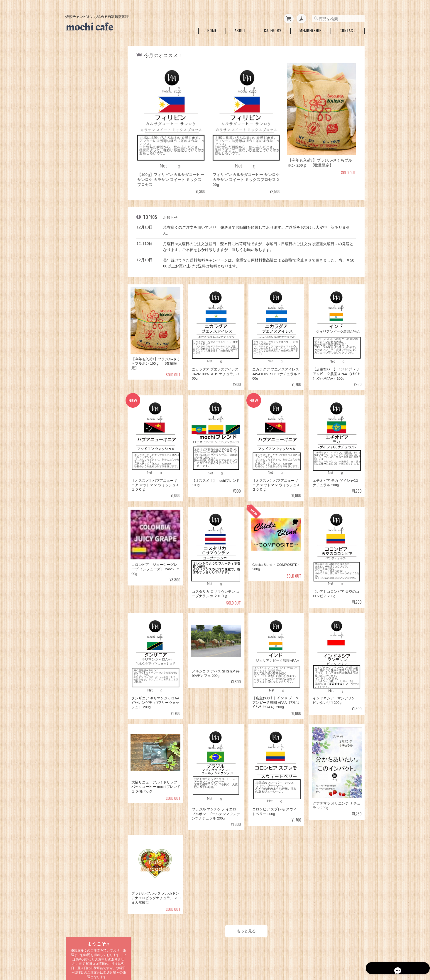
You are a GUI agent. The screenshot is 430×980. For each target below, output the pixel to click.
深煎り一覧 (78, 159)
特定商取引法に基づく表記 (90, 512)
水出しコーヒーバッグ (87, 395)
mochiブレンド (86, 184)
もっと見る (247, 924)
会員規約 (358, 950)
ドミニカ (80, 334)
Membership (311, 29)
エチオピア (82, 279)
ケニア (78, 343)
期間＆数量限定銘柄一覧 (89, 118)
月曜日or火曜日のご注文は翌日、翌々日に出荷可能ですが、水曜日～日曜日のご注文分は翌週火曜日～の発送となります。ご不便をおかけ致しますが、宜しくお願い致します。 (261, 244)
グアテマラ (82, 270)
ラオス (78, 361)
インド (78, 315)
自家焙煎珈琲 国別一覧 (89, 232)
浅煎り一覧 (78, 132)
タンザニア (82, 242)
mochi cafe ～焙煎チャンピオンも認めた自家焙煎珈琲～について (204, 950)
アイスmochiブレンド (91, 193)
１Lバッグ (81, 406)
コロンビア (82, 261)
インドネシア (84, 306)
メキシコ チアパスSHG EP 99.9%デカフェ (96, 218)
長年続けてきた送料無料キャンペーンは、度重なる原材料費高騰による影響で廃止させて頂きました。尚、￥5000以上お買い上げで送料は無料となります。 (260, 260)
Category (273, 29)
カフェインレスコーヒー (89, 205)
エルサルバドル (85, 297)
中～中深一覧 (80, 146)
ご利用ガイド (80, 498)
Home (212, 29)
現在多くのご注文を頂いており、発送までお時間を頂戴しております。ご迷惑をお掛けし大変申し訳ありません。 (259, 227)
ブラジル (80, 251)
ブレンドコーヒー (87, 384)
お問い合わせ (80, 525)
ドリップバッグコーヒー (89, 373)
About (240, 29)
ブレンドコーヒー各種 (87, 173)
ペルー (78, 324)
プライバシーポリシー (277, 950)
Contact (348, 29)
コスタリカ (82, 288)
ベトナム (80, 352)
